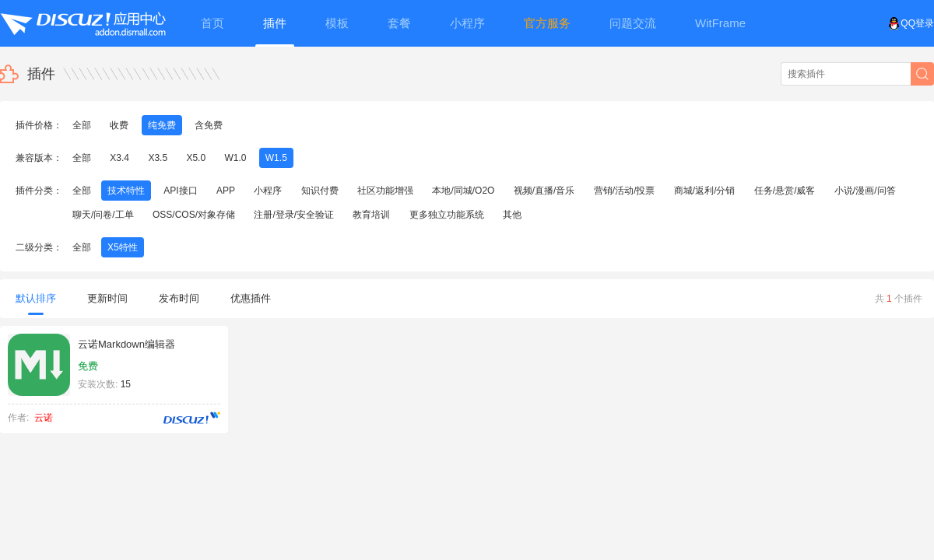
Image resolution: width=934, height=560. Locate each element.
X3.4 (119, 158)
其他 (512, 215)
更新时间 (107, 298)
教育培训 (371, 215)
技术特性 (126, 191)
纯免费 (162, 125)
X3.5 (158, 158)
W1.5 (276, 158)
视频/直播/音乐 (544, 191)
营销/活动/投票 (625, 191)
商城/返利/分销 (705, 191)
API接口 (180, 191)
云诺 (44, 418)
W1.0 (235, 158)
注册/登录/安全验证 (294, 215)
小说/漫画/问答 (865, 191)
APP (226, 191)
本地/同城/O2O (463, 191)
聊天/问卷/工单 (103, 215)
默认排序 (36, 304)
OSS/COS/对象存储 (194, 215)
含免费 (209, 125)
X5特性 (123, 247)
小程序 (268, 191)
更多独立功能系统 (447, 215)
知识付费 (320, 191)
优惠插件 (251, 298)
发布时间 (179, 298)
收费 (119, 125)
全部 (82, 125)
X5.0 (196, 158)
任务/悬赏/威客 (785, 191)
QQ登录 (911, 23)
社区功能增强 (385, 191)
